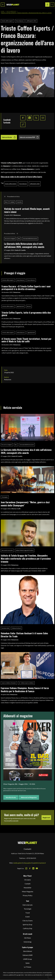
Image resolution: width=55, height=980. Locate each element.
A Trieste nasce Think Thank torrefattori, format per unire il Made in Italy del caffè (27, 340)
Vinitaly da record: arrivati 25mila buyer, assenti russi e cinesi (27, 210)
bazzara (29, 306)
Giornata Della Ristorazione (30, 239)
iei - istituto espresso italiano (26, 683)
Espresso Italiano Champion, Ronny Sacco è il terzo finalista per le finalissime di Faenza (25, 689)
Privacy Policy (28, 895)
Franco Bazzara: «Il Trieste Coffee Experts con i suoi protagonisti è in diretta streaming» (26, 288)
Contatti (28, 884)
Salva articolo (9, 137)
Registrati (46, 817)
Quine (27, 963)
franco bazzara (20, 21)
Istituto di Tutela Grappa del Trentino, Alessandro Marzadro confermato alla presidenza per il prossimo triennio (26, 559)
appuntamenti (20, 306)
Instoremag (27, 942)
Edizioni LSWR (28, 955)
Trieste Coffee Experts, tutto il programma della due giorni (26, 314)
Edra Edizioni (28, 951)
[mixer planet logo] (27, 843)
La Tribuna (27, 967)
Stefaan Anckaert (17, 628)
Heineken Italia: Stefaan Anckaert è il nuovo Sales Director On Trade (24, 635)
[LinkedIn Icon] (33, 868)
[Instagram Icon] (26, 868)
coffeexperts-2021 (31, 21)
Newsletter (28, 888)
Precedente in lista (12, 197)
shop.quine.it (28, 863)
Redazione (17, 215)
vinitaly (12, 202)
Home (3, 11)
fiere (6, 202)
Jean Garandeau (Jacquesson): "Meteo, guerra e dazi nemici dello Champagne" (25, 504)
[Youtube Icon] (37, 868)
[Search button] (52, 5)
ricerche (19, 202)
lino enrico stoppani (10, 239)
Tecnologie (28, 909)
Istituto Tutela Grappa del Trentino (25, 550)
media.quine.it (18, 863)
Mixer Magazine (28, 892)
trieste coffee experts (7, 21)
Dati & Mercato (11, 11)
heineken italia (5, 628)
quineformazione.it (39, 863)
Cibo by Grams (28, 921)
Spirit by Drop (27, 924)
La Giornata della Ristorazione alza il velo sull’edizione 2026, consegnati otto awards (24, 245)
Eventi (27, 917)
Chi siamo (27, 880)
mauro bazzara (21, 280)
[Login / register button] (47, 5)
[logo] (13, 5)
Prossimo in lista (11, 234)
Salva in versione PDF (29, 137)
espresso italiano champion (9, 683)
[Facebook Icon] (30, 868)
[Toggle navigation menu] (3, 5)
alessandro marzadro (7, 550)
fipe (19, 239)
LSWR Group (27, 959)
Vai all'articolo (11, 797)
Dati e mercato (28, 905)
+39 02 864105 (31, 858)
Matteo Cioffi (16, 509)
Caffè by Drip (28, 928)
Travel (28, 913)
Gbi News (27, 938)
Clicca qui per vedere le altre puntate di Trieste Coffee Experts (21, 177)
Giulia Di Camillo (20, 250)
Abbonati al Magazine (29, 797)
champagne (5, 497)
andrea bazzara (21, 333)
